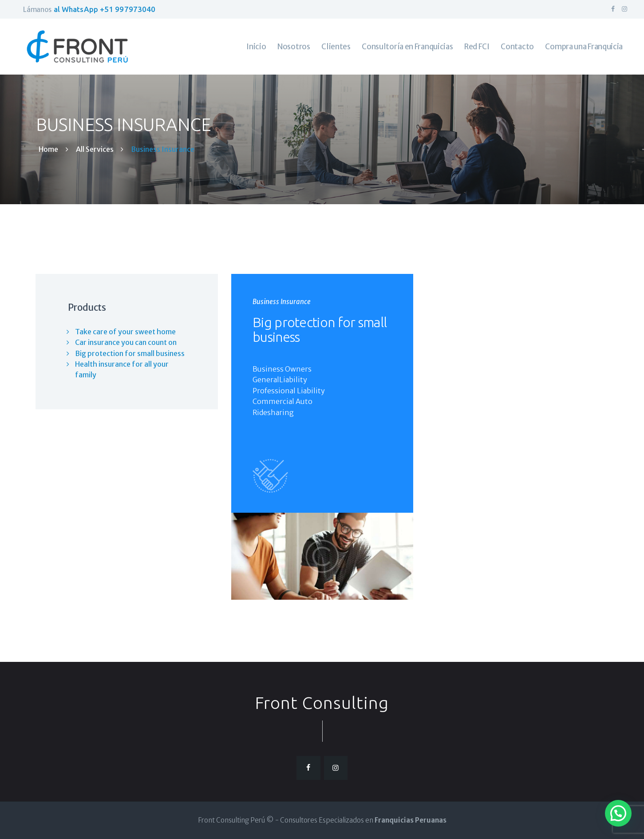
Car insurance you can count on (126, 342)
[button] (618, 813)
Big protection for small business (320, 330)
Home (48, 149)
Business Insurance (282, 302)
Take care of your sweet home (125, 332)
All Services (95, 149)
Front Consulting (322, 702)
